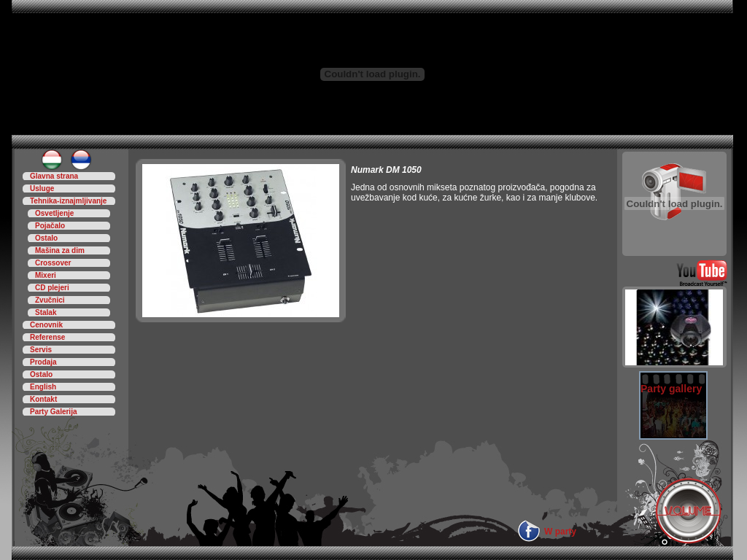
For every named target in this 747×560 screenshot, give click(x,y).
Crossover (53, 263)
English (43, 387)
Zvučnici (50, 300)
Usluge (42, 188)
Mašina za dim (60, 250)
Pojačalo (50, 226)
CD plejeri (52, 288)
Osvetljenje (54, 213)
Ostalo (46, 238)
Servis (41, 350)
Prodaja (43, 362)
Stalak (46, 312)
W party (560, 532)
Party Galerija (53, 412)
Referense (47, 337)
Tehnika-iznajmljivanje (68, 201)
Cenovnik (46, 325)
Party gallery (671, 389)
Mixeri (46, 275)
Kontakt (43, 399)
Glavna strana (54, 176)
